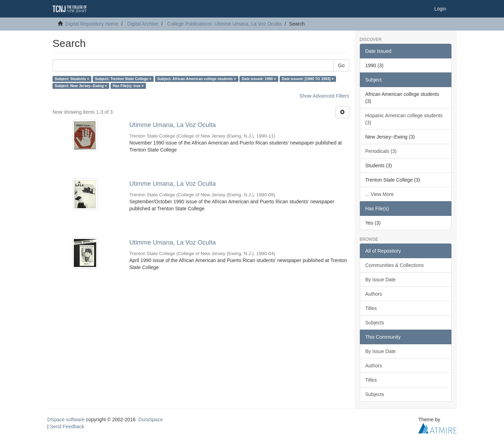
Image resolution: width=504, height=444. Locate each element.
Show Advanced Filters (324, 96)
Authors (374, 294)
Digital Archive (143, 24)
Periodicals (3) (381, 151)
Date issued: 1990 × (259, 79)
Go (341, 65)
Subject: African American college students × (197, 79)
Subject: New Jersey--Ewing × (81, 86)
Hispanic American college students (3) (404, 119)
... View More (380, 194)
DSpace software (66, 420)
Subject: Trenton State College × (123, 79)
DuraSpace (150, 420)
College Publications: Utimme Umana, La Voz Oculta (225, 24)
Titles (371, 308)
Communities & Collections (395, 265)
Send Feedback (67, 427)
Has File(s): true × (128, 86)
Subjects (375, 323)
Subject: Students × (72, 79)
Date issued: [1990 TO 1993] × (308, 79)
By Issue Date (381, 280)
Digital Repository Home (92, 24)
